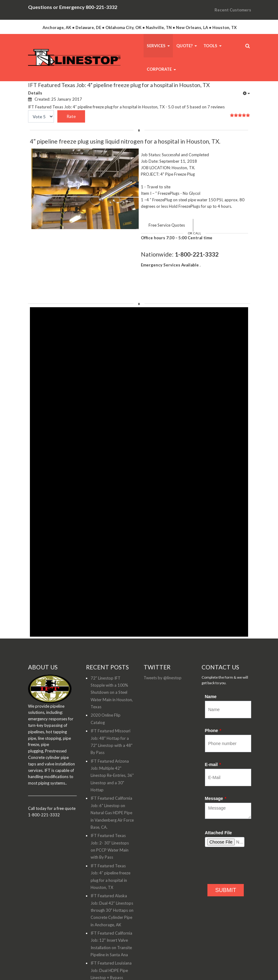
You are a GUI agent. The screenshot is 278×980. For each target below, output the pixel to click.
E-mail (213, 727)
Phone (213, 693)
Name (211, 659)
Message (216, 760)
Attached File (219, 795)
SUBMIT (226, 852)
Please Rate (28, 117)
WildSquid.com (77, 967)
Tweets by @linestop (163, 640)
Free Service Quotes (167, 225)
